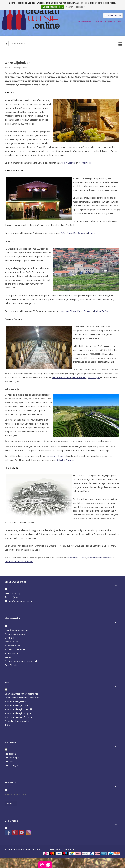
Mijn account (114, 22)
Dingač (91, 233)
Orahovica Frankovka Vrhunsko (19, 562)
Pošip (63, 233)
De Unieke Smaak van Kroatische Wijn (22, 694)
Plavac (73, 311)
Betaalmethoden (12, 646)
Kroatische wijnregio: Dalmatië (19, 717)
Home (8, 68)
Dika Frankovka (79, 377)
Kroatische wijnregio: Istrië (17, 706)
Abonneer (11, 803)
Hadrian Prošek (101, 311)
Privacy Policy (11, 642)
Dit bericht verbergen (53, 7)
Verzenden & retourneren (16, 649)
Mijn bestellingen (12, 758)
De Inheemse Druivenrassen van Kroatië (22, 698)
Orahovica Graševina (77, 558)
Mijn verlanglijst (12, 765)
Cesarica (72, 163)
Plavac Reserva (84, 311)
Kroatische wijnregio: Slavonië (18, 709)
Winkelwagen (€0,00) (91, 22)
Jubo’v (63, 163)
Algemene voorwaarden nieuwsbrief (21, 661)
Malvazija (70, 460)
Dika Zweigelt (94, 377)
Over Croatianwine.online (16, 630)
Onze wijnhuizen (20, 68)
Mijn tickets (10, 761)
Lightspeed (69, 849)
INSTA (7, 725)
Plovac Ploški (85, 163)
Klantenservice (11, 653)
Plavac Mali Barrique (76, 233)
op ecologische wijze (56, 456)
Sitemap (8, 657)
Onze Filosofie (11, 665)
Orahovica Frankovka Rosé (100, 558)
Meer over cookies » (76, 7)
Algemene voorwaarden (16, 634)
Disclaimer (9, 638)
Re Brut (60, 460)
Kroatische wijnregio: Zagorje (18, 713)
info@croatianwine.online (21, 601)
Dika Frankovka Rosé (62, 377)
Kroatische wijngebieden (16, 702)
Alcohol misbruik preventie (17, 721)
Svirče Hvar (64, 311)
